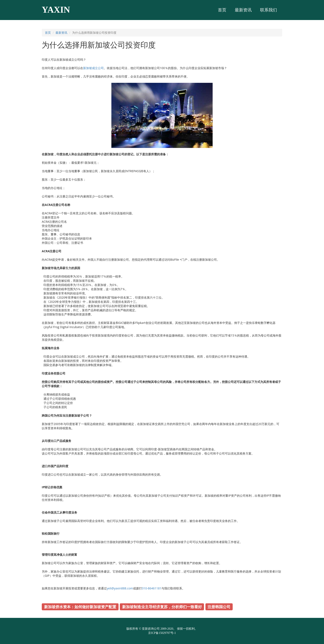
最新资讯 (61, 33)
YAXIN (56, 10)
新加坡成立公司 (93, 68)
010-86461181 (152, 588)
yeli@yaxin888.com (120, 588)
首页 (48, 33)
